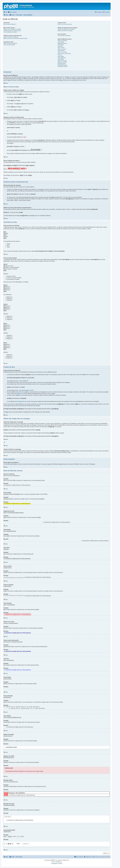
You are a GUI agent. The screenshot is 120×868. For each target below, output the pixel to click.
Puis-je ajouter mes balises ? (64, 36)
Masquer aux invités (62, 62)
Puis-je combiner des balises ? (11, 32)
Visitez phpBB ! (23, 381)
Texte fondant (61, 56)
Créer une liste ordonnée (9, 45)
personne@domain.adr (21, 401)
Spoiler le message (62, 61)
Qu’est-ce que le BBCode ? (10, 24)
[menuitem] (5, 12)
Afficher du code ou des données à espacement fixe (15, 38)
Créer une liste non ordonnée (10, 43)
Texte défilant (61, 59)
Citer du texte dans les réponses (11, 37)
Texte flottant (61, 45)
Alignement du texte (62, 43)
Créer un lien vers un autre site (65, 24)
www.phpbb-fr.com (19, 394)
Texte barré (60, 46)
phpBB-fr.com (59, 862)
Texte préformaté (62, 58)
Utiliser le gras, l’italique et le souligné (12, 29)
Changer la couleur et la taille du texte (12, 31)
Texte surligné (61, 42)
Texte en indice (61, 48)
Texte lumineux (61, 51)
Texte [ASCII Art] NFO (63, 66)
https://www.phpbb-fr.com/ (26, 390)
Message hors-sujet (62, 65)
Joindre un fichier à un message (65, 31)
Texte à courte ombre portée (64, 53)
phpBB (52, 860)
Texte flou (60, 55)
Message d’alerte (62, 64)
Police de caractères (62, 40)
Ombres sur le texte (62, 52)
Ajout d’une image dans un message (66, 29)
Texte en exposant (62, 49)
